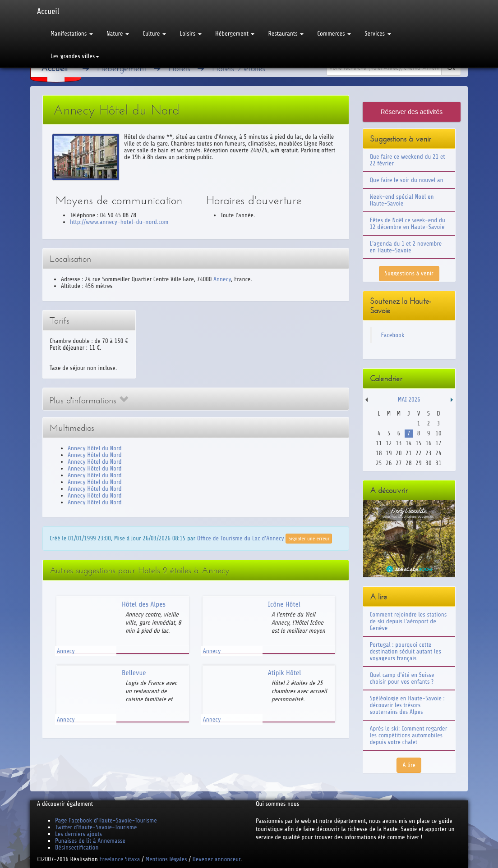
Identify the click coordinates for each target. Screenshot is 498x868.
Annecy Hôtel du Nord (95, 448)
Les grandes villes (75, 56)
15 (418, 443)
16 (428, 443)
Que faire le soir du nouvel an (407, 180)
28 (408, 463)
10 (438, 433)
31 (438, 463)
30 (428, 463)
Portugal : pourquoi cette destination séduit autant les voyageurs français (406, 651)
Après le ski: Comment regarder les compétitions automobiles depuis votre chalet (409, 735)
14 (408, 443)
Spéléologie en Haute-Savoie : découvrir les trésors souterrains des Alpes (407, 705)
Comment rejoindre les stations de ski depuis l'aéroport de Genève (408, 621)
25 (379, 463)
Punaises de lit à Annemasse (90, 841)
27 (399, 463)
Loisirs (191, 34)
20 (399, 453)
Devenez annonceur (217, 859)
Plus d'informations (89, 400)
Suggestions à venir (409, 273)
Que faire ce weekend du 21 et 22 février (408, 160)
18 (379, 453)
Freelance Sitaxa (120, 859)
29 (418, 463)
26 (389, 463)
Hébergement (235, 34)
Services (378, 34)
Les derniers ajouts (78, 834)
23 (428, 453)
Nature (118, 34)
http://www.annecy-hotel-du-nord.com (119, 222)
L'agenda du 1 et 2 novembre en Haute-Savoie (406, 247)
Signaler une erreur (309, 539)
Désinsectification (77, 847)
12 (389, 443)
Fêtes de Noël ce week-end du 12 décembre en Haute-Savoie (408, 224)
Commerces (334, 34)
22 (418, 453)
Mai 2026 (409, 400)
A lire (409, 765)
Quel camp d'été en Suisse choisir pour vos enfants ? (402, 678)
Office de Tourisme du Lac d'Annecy (241, 538)
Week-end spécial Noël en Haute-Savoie (402, 200)
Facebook (393, 335)
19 (389, 453)
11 (379, 443)
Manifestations (72, 34)
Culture (154, 34)
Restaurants (286, 34)
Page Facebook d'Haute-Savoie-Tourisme (106, 820)
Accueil (48, 11)
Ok (451, 68)
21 (408, 453)
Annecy (222, 279)
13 (399, 443)
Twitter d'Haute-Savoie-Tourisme (96, 827)
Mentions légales (166, 859)
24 (438, 453)
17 (438, 443)
